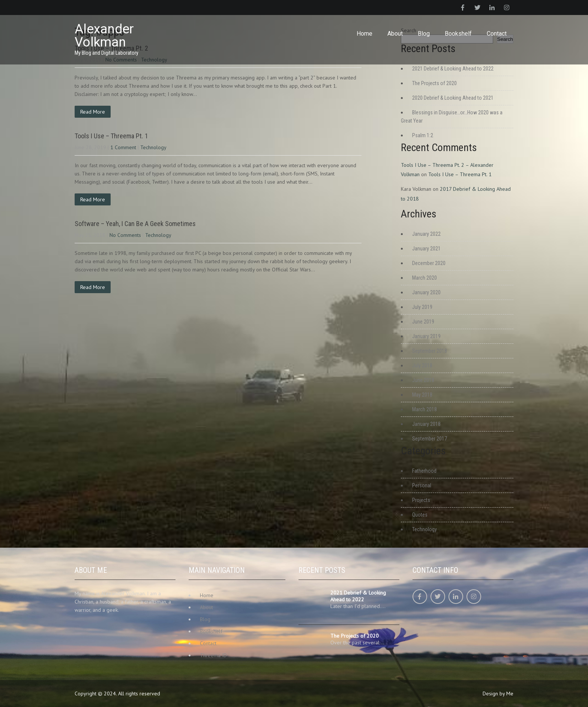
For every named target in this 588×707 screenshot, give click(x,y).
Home (364, 34)
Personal (422, 485)
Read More (93, 112)
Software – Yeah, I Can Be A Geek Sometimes (135, 224)
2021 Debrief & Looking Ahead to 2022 (453, 69)
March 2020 (424, 278)
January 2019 (426, 336)
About (395, 34)
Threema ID (213, 655)
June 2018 (423, 380)
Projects (421, 500)
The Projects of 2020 (434, 83)
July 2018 (422, 365)
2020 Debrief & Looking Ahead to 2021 (453, 98)
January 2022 (426, 234)
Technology (153, 147)
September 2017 (430, 439)
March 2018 (424, 409)
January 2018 (426, 424)
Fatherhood (424, 471)
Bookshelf (458, 34)
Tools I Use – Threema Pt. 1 (111, 136)
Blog (424, 34)
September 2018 (430, 351)
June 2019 (423, 322)
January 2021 (426, 249)
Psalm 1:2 (423, 135)
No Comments (125, 235)
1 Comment (123, 147)
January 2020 (426, 292)
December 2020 (429, 263)
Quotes (420, 515)
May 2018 (422, 395)
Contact (497, 34)
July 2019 (422, 307)
